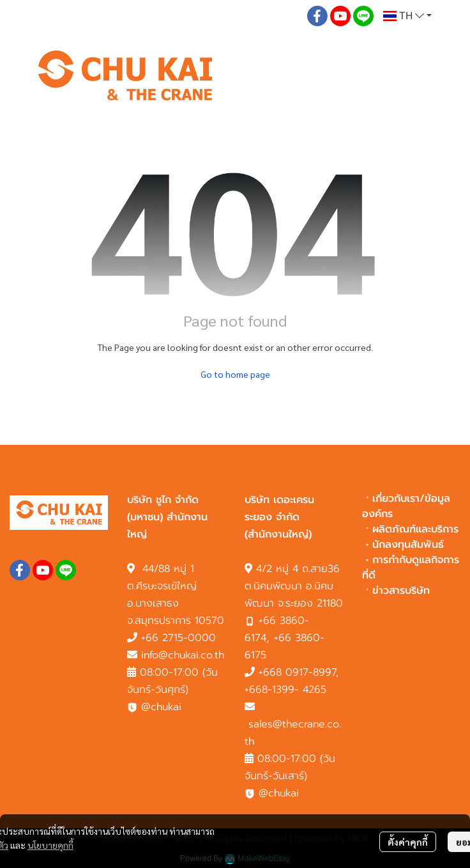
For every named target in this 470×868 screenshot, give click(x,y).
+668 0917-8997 (297, 672)
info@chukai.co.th (183, 655)
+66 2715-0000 (178, 638)
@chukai (154, 707)
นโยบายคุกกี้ (50, 845)
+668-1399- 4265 (285, 690)
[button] (407, 16)
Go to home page (235, 374)
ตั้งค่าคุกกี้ (408, 842)
